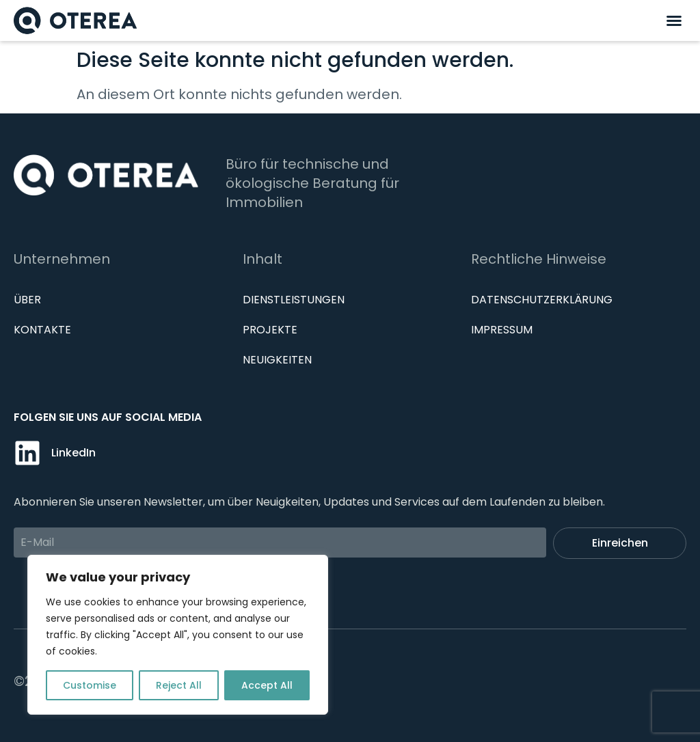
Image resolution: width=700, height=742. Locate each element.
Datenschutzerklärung (542, 300)
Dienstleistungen (294, 300)
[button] (674, 20)
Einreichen (620, 543)
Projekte (270, 330)
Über (27, 300)
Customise (90, 685)
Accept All (267, 685)
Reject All (179, 685)
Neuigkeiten (277, 360)
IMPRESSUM (502, 330)
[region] (178, 635)
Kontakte (42, 330)
